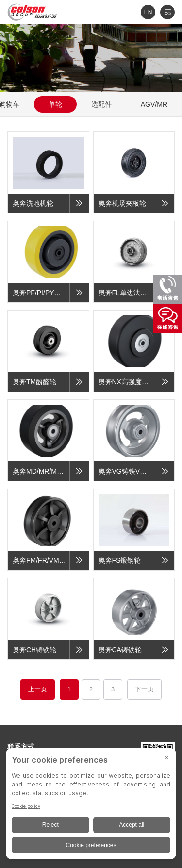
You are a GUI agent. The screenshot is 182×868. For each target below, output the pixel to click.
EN (148, 12)
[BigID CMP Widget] (91, 806)
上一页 (38, 689)
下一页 (144, 689)
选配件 (101, 104)
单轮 (55, 104)
